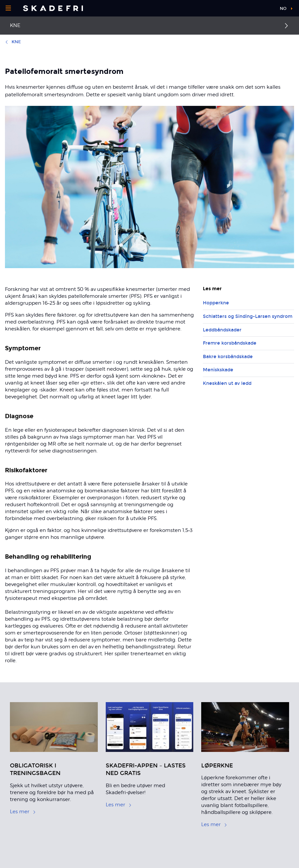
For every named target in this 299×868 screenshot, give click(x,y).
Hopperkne (216, 303)
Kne (15, 25)
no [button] (283, 9)
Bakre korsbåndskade (228, 357)
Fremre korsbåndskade (230, 343)
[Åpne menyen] (8, 8)
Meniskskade (218, 370)
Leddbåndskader (222, 330)
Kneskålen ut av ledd (227, 383)
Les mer (23, 812)
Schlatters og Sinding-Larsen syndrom (248, 316)
